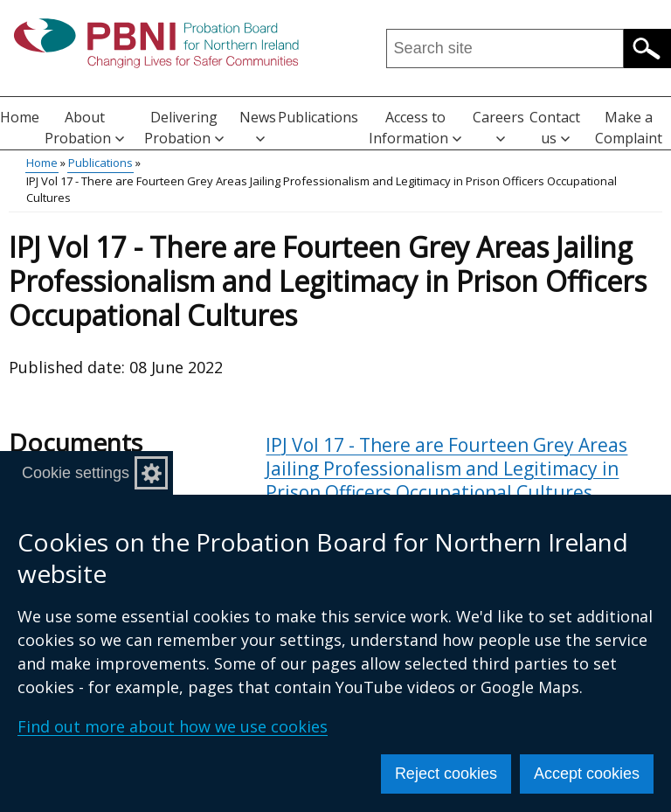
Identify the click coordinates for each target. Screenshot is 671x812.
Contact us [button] (555, 128)
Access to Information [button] (415, 128)
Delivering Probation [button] (184, 128)
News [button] (258, 125)
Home (20, 117)
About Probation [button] (84, 128)
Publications (318, 117)
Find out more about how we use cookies (173, 726)
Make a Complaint (629, 128)
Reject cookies (446, 774)
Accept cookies (587, 774)
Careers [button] (498, 125)
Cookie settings (76, 473)
